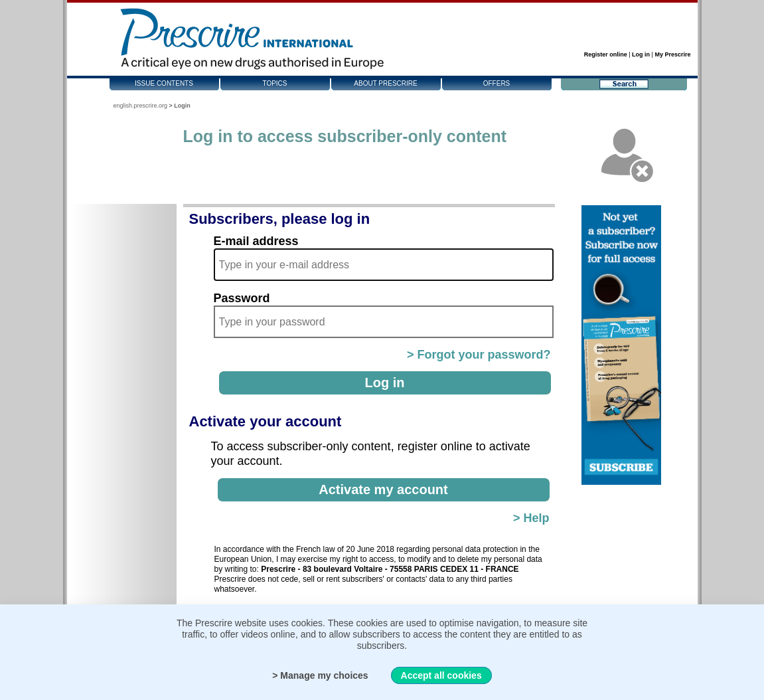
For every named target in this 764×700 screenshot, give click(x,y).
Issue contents (164, 83)
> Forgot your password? (479, 355)
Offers (497, 83)
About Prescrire (385, 83)
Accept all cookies (441, 675)
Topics (274, 83)
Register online (606, 54)
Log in (641, 54)
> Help (531, 518)
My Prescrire (672, 54)
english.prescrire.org (141, 106)
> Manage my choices (320, 675)
